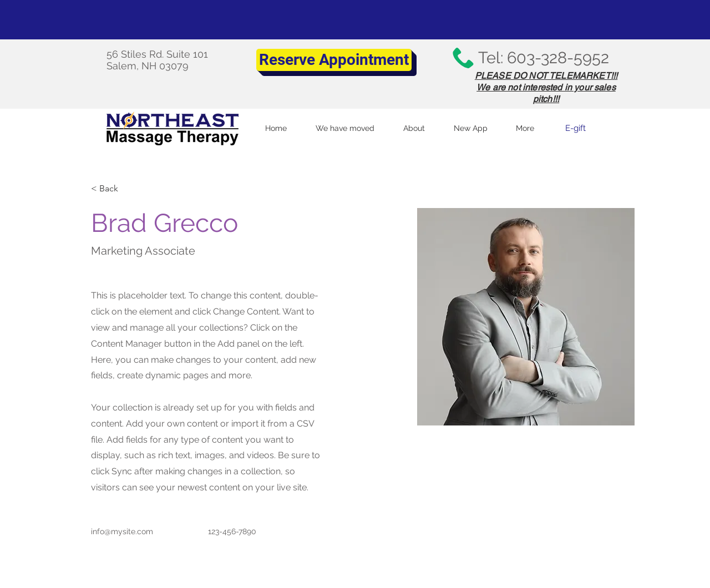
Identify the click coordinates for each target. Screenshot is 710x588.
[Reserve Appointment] (334, 60)
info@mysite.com (122, 531)
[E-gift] (575, 128)
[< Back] (113, 188)
